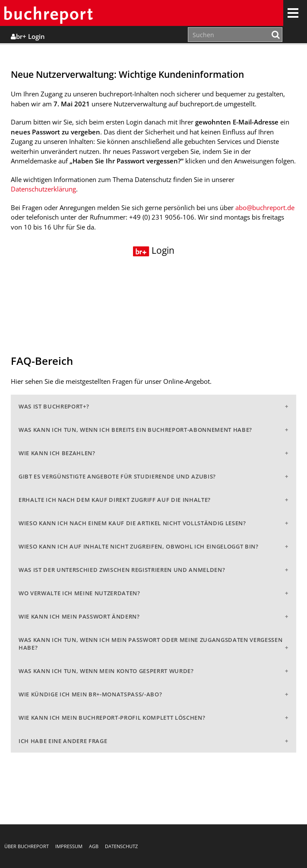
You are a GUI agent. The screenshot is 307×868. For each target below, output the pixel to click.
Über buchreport (27, 846)
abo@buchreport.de (265, 207)
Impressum (69, 846)
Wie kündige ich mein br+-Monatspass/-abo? (90, 694)
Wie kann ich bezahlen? (57, 453)
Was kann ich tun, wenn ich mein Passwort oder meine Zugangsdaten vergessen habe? (150, 644)
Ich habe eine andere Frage (63, 741)
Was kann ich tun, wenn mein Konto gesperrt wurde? (106, 671)
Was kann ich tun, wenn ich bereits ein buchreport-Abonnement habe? (135, 430)
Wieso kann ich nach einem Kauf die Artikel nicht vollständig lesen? (132, 523)
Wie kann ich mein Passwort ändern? (79, 616)
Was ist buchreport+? (54, 406)
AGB (94, 846)
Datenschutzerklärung (43, 189)
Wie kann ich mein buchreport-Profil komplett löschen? (112, 718)
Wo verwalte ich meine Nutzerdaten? (79, 593)
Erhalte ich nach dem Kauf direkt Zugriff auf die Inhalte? (115, 500)
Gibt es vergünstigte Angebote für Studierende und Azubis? (117, 476)
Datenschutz (121, 846)
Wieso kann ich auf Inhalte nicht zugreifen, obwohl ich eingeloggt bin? (139, 546)
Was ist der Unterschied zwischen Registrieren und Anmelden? (122, 570)
